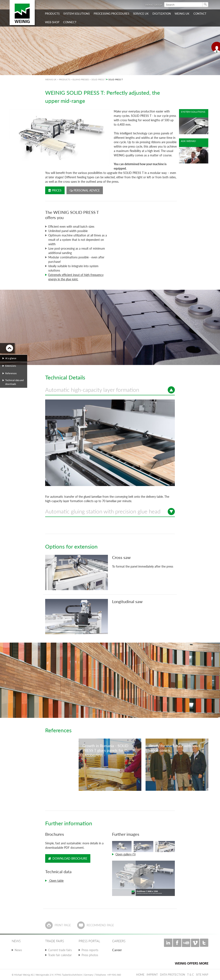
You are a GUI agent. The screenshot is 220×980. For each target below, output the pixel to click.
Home (140, 975)
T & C (191, 975)
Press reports (90, 950)
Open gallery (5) (126, 854)
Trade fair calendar (60, 955)
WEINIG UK (51, 79)
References (11, 373)
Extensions (11, 366)
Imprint (152, 975)
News (18, 950)
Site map (202, 975)
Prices (55, 190)
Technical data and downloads (14, 382)
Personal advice (85, 190)
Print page (63, 925)
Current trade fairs (60, 950)
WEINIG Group (154, 5)
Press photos (90, 955)
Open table (56, 881)
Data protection (173, 975)
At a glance (11, 358)
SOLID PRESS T (99, 79)
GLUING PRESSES (81, 79)
